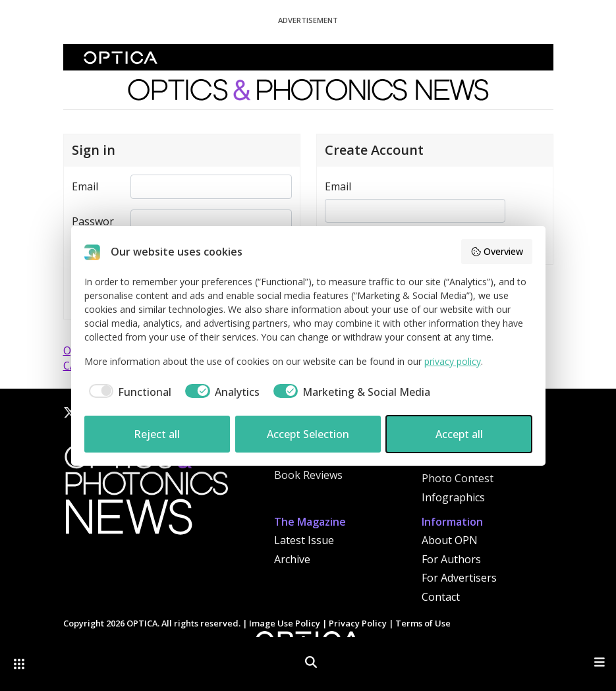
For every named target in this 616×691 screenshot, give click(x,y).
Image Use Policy (285, 623)
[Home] (146, 493)
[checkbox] (128, 392)
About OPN (450, 540)
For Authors (451, 559)
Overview (497, 251)
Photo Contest (458, 478)
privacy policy (453, 361)
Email (85, 186)
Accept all (459, 434)
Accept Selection (308, 434)
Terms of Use (423, 623)
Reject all (157, 434)
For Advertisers (459, 578)
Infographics (453, 497)
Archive (292, 559)
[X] (70, 412)
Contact (441, 597)
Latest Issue (304, 540)
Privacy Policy (358, 623)
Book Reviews (308, 475)
